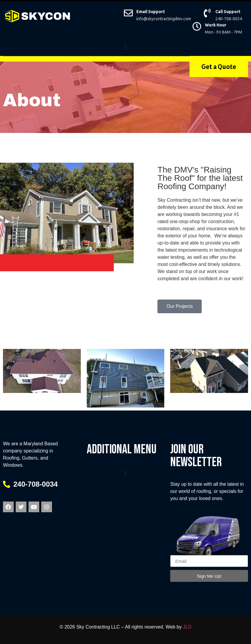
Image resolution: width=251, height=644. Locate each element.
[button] (125, 48)
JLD (187, 627)
